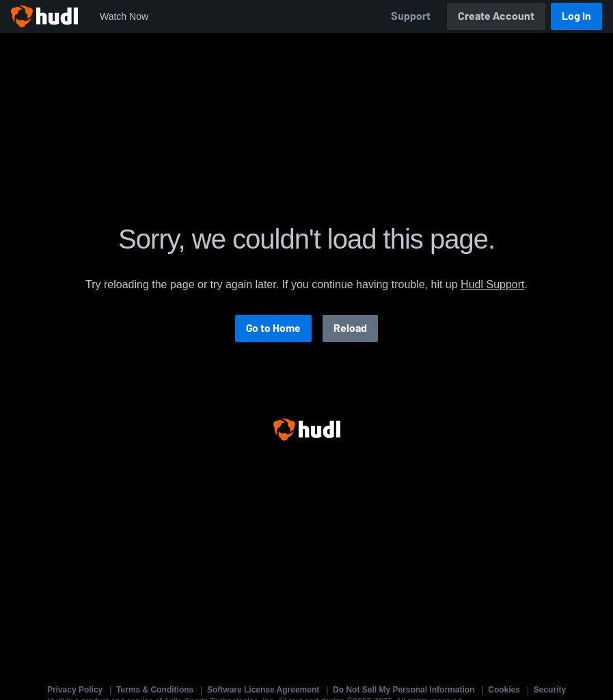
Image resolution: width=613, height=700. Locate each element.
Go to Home (273, 328)
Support (411, 16)
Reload (350, 328)
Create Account (496, 16)
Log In (576, 16)
